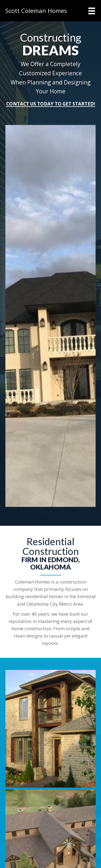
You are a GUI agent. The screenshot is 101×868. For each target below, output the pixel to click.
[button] (51, 104)
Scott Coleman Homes (36, 11)
